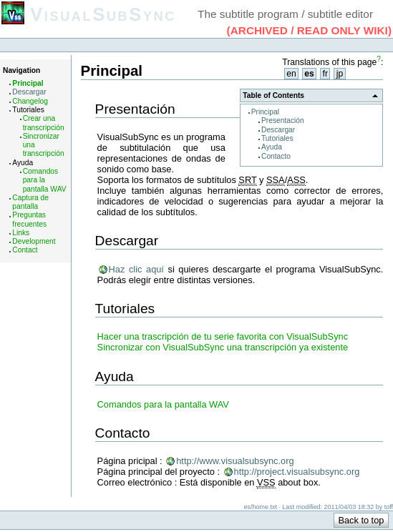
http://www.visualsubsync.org (235, 461)
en (291, 74)
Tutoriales (277, 138)
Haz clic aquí (136, 269)
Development (34, 241)
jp (340, 74)
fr (325, 74)
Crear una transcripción (44, 123)
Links (21, 233)
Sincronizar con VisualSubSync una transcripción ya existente (223, 347)
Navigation (21, 70)
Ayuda (272, 147)
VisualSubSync (103, 14)
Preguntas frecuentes (29, 219)
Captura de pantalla (30, 202)
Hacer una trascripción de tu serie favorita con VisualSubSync (223, 336)
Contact (25, 250)
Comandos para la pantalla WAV (45, 180)
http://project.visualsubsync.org (297, 472)
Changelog (30, 101)
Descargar (29, 92)
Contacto (276, 156)
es (309, 74)
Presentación (283, 120)
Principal (28, 83)
